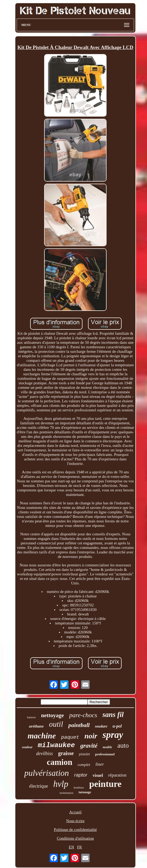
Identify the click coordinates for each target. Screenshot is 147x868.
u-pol (117, 726)
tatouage (85, 792)
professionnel (105, 754)
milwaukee (56, 745)
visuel (98, 775)
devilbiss (45, 754)
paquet (70, 737)
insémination (66, 793)
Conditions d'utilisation (75, 838)
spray (113, 735)
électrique (38, 786)
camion (59, 762)
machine (42, 736)
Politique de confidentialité (75, 830)
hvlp (61, 784)
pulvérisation (47, 773)
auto (123, 745)
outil (56, 724)
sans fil (113, 715)
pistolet (84, 754)
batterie (31, 717)
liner (100, 764)
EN (71, 847)
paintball (79, 725)
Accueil (75, 812)
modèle (107, 747)
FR (79, 847)
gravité (89, 746)
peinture (105, 784)
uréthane (36, 726)
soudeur (27, 747)
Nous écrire (75, 821)
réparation (117, 775)
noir (91, 736)
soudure (101, 726)
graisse (66, 753)
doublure (79, 787)
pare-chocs (83, 715)
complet (84, 765)
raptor (81, 775)
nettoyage (52, 715)
